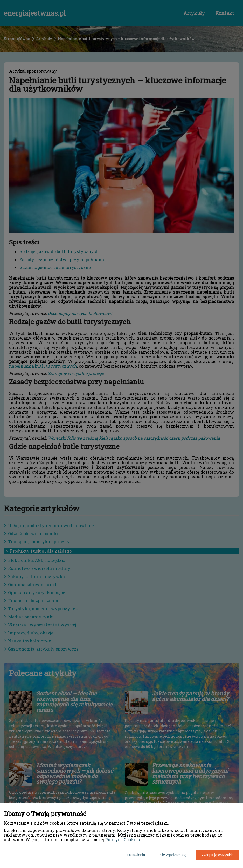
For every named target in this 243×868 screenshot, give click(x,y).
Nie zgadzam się (173, 855)
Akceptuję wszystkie (217, 855)
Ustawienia (136, 855)
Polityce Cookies (122, 840)
